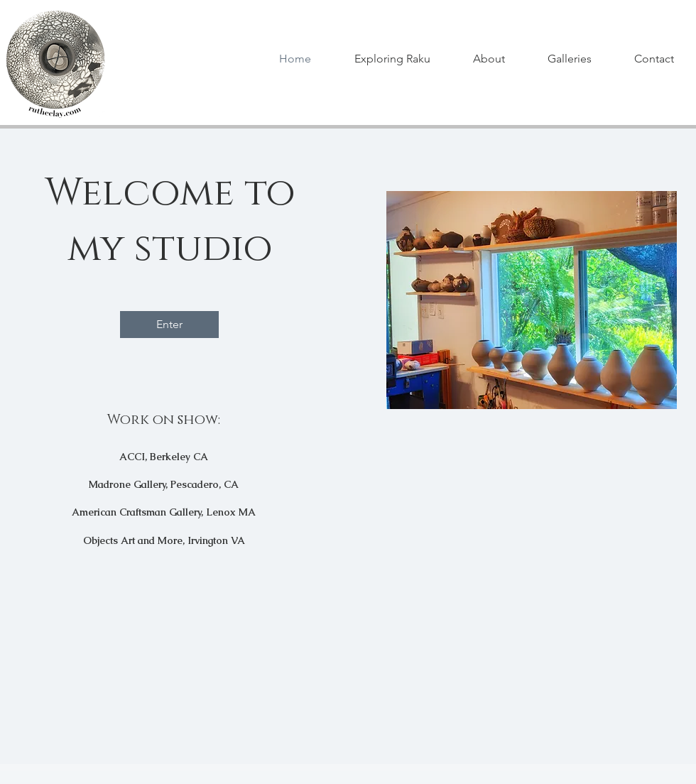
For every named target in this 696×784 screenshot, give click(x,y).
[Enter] (169, 325)
